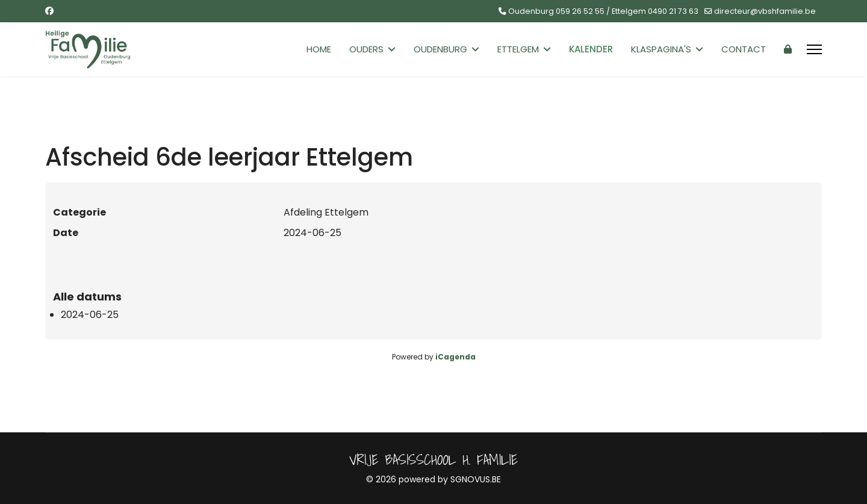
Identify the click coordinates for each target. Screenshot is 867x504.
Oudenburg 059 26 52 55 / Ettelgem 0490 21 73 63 (603, 11)
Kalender (591, 49)
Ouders (366, 49)
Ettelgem (518, 49)
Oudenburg (440, 49)
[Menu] (814, 49)
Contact (744, 49)
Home (319, 49)
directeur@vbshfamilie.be (765, 11)
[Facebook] (49, 11)
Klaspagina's (661, 49)
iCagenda (455, 357)
